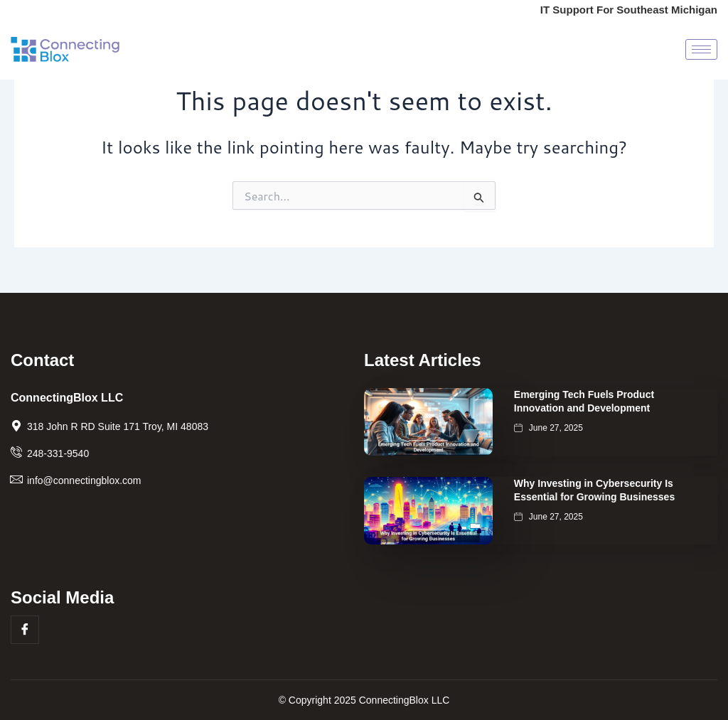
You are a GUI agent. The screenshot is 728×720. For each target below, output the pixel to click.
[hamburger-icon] (701, 51)
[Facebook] (25, 630)
